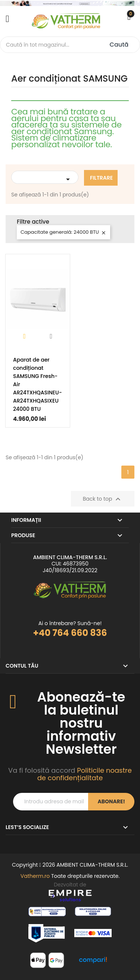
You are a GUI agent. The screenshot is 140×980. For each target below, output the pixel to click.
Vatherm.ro (35, 876)
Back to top (103, 499)
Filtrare (101, 178)
